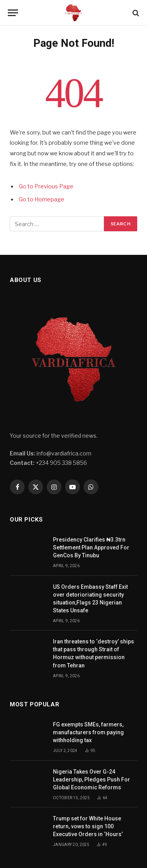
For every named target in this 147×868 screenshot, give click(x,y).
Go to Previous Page (46, 186)
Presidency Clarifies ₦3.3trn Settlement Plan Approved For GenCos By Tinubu (91, 547)
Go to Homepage (42, 199)
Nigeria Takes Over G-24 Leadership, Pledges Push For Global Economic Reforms (92, 780)
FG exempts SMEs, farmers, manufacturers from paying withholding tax (88, 732)
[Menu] (13, 13)
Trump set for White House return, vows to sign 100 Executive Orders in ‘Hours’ (88, 826)
